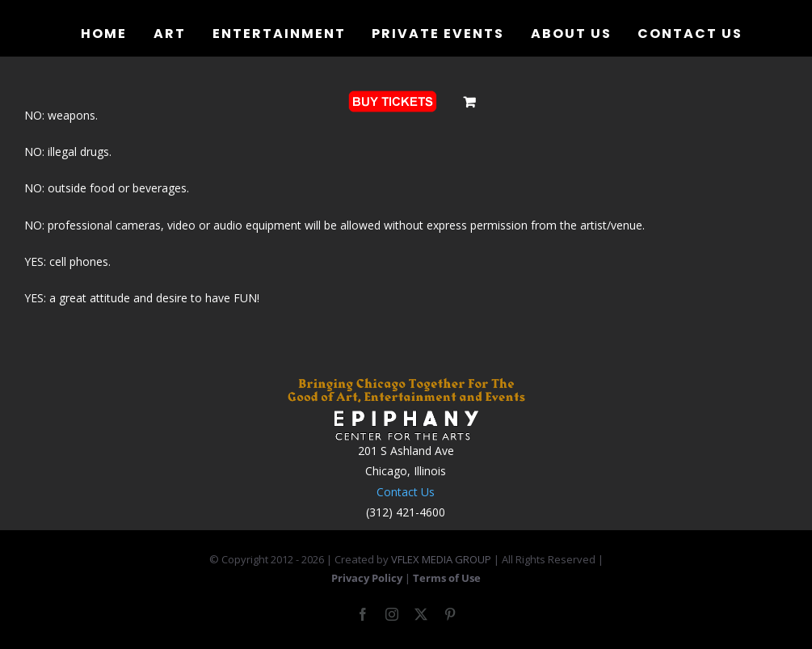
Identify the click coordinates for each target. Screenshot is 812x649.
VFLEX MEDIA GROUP (441, 559)
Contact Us (406, 492)
